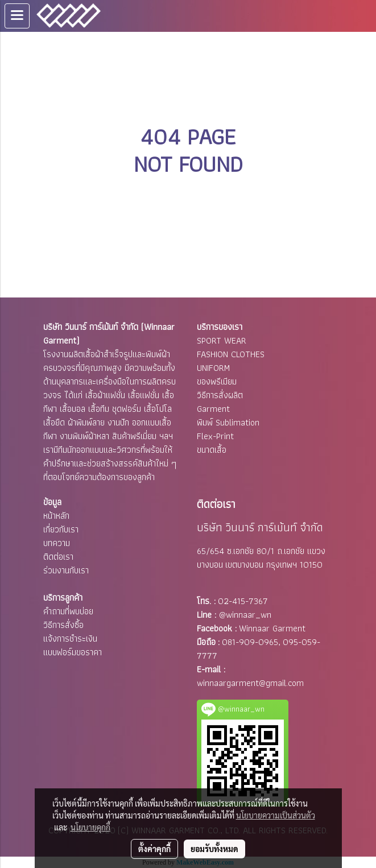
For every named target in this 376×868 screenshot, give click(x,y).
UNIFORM (213, 368)
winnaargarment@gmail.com (250, 683)
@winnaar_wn (245, 615)
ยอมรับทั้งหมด (214, 849)
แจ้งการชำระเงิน (70, 638)
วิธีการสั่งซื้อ (63, 625)
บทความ (57, 543)
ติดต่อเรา (58, 557)
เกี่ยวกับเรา (61, 529)
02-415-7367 (243, 601)
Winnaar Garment (272, 628)
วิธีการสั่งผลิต (220, 395)
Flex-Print (215, 436)
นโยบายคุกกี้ (90, 827)
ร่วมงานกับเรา (66, 570)
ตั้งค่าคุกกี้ (154, 849)
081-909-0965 (250, 642)
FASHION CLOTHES (231, 354)
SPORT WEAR (222, 340)
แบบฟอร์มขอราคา (73, 652)
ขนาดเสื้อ (212, 450)
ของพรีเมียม (217, 381)
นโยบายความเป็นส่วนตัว (276, 815)
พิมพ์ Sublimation (228, 422)
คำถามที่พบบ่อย (68, 611)
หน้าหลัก (56, 516)
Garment (213, 409)
